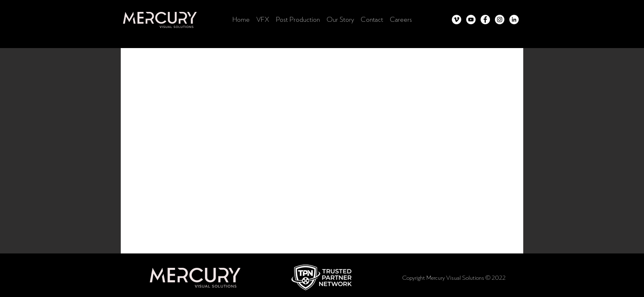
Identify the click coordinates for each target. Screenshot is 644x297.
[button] (322, 277)
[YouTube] (471, 20)
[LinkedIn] (514, 20)
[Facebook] (485, 20)
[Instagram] (500, 20)
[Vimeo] (457, 20)
